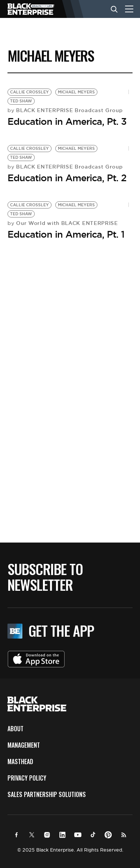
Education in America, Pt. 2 (67, 178)
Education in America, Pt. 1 (66, 234)
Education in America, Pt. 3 (67, 121)
